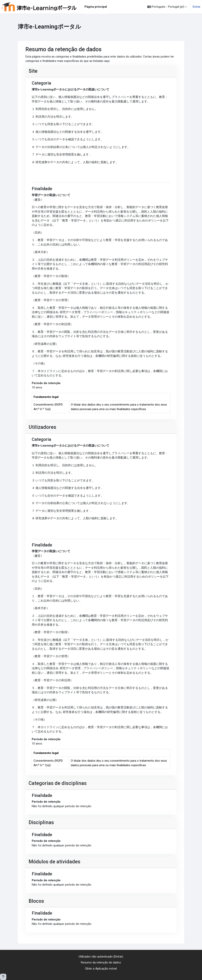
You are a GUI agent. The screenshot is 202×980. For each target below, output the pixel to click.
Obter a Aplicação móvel (101, 969)
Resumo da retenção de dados (101, 962)
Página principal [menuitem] (96, 7)
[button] (167, 7)
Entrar (197, 7)
